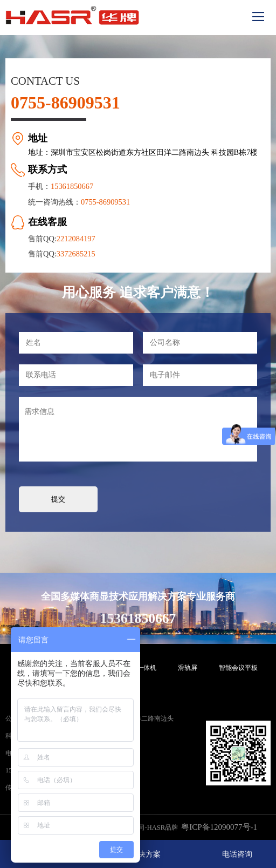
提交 (58, 499)
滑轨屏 (188, 668)
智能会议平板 (238, 668)
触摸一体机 (140, 668)
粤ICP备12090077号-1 (219, 827)
